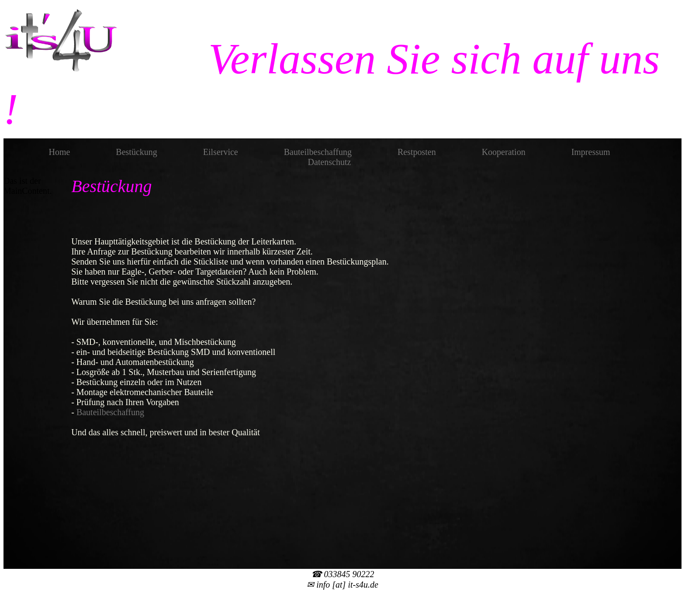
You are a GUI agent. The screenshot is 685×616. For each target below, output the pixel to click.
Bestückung (136, 152)
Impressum (591, 152)
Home (59, 152)
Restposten (417, 152)
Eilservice (221, 152)
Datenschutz (330, 162)
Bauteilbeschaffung (318, 152)
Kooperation (504, 152)
